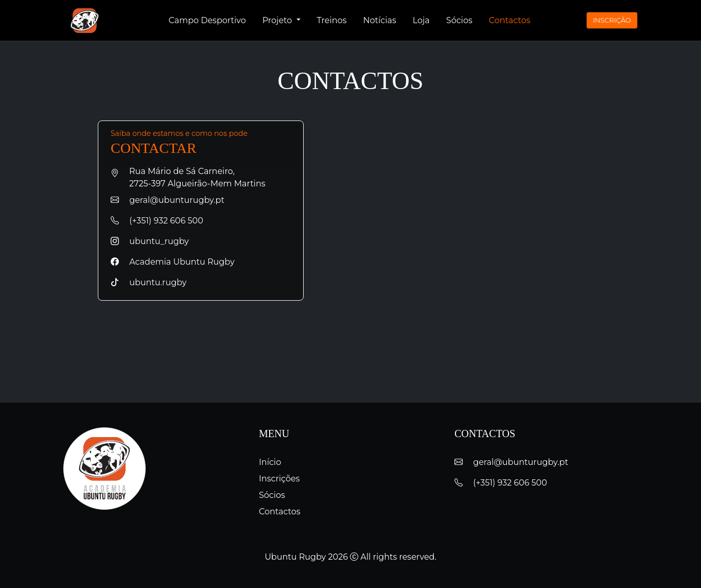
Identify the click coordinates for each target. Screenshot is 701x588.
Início (270, 462)
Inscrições (279, 479)
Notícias (379, 20)
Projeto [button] (278, 20)
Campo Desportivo (207, 20)
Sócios (459, 20)
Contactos (510, 20)
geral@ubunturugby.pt (168, 200)
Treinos (332, 20)
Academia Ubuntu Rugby (173, 262)
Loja (421, 20)
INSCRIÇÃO (612, 20)
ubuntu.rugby (148, 282)
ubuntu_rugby (150, 241)
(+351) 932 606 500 (157, 221)
